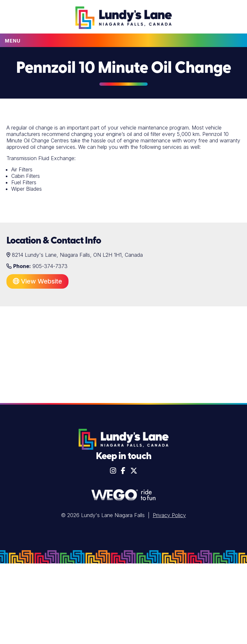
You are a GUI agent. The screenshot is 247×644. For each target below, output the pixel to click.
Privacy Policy (169, 515)
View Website (37, 281)
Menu (13, 41)
